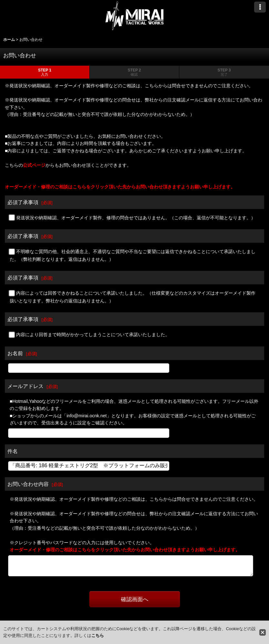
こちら (98, 635)
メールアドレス (25, 386)
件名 (13, 451)
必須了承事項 (23, 202)
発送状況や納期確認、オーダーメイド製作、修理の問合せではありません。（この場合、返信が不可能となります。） (136, 218)
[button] (260, 7)
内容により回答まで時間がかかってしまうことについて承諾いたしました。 (93, 335)
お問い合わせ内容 (28, 484)
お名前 (15, 353)
